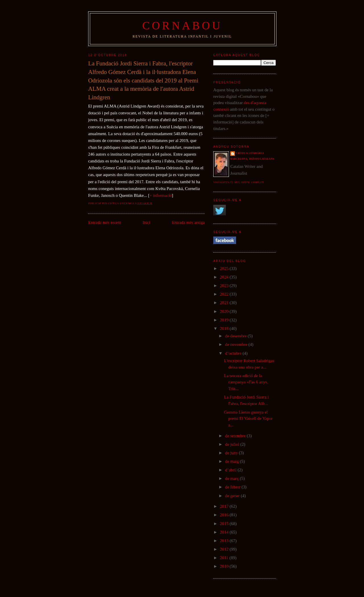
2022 (225, 294)
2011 (225, 558)
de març (232, 478)
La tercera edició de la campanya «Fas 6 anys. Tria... (246, 382)
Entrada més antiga (188, 222)
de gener (233, 496)
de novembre (237, 344)
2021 (225, 303)
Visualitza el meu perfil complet (239, 182)
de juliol (233, 444)
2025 (225, 268)
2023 (225, 286)
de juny (232, 453)
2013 (225, 541)
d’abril (231, 470)
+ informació (161, 195)
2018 (225, 329)
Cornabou (182, 25)
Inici (146, 222)
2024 (225, 277)
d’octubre (234, 353)
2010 (225, 566)
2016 (225, 515)
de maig (232, 461)
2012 (225, 549)
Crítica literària (250, 153)
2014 (225, 532)
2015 (225, 524)
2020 (225, 311)
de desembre (236, 336)
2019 (225, 320)
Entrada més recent (105, 222)
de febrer (233, 487)
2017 (225, 506)
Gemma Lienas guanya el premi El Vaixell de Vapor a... (248, 419)
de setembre (236, 436)
